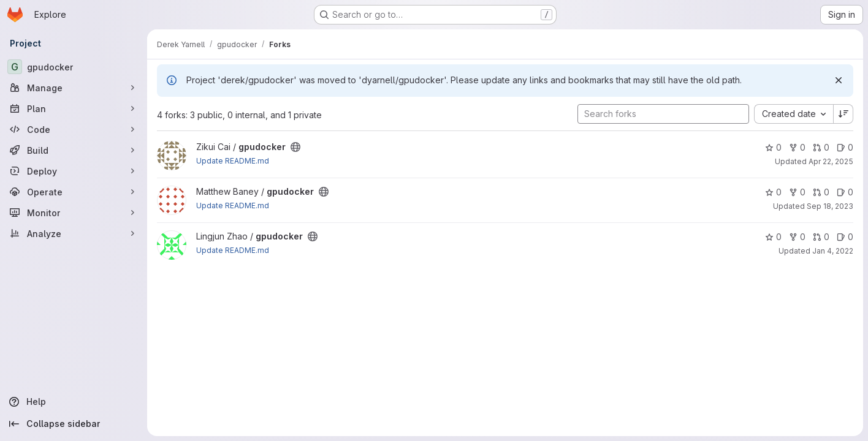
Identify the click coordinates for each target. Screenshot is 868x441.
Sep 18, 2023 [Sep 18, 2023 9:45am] (830, 206)
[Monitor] (74, 213)
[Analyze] (74, 233)
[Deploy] (74, 171)
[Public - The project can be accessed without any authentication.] (295, 147)
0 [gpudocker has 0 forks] (797, 147)
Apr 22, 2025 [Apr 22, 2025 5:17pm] (831, 161)
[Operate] (74, 192)
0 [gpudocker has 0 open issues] (845, 147)
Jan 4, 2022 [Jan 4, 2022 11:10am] (833, 251)
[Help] (74, 402)
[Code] (74, 129)
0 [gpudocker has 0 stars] (773, 147)
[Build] (74, 150)
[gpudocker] (74, 67)
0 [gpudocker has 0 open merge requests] (821, 147)
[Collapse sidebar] (74, 424)
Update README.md (233, 161)
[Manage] (74, 88)
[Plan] (74, 108)
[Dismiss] (839, 80)
